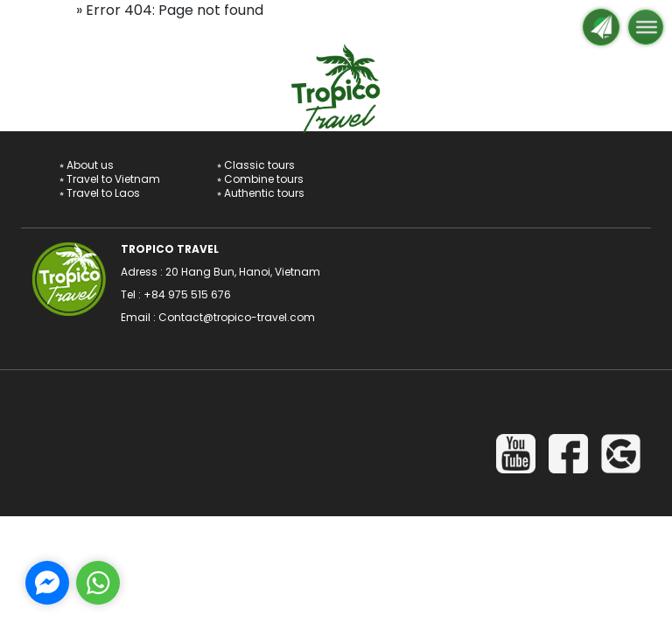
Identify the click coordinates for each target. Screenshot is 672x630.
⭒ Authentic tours (261, 193)
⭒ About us (87, 165)
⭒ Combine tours (260, 179)
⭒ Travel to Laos (100, 193)
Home (52, 10)
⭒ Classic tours (256, 165)
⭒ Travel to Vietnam (110, 179)
